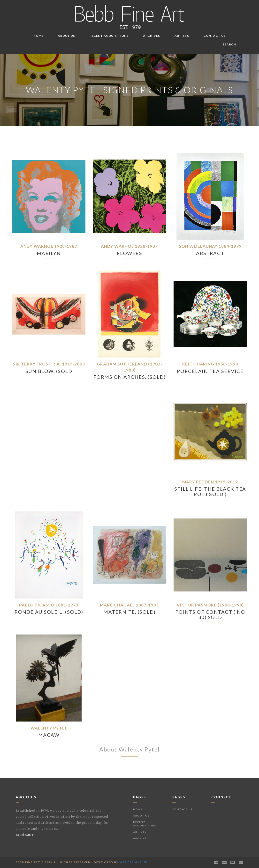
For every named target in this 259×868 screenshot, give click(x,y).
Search (229, 44)
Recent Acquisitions (109, 36)
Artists (182, 36)
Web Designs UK (133, 862)
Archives (152, 36)
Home (38, 36)
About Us (66, 36)
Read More (25, 835)
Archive (140, 838)
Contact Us (215, 36)
